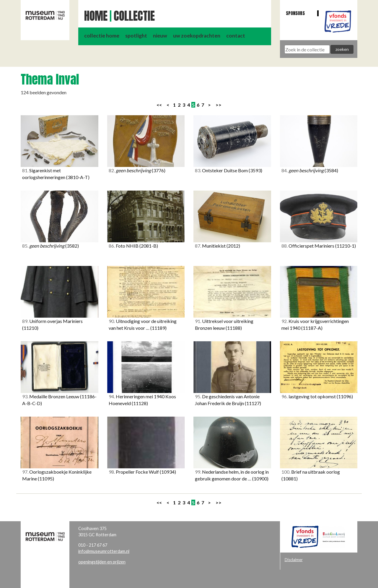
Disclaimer (294, 560)
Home (96, 16)
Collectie (134, 16)
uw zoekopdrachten (197, 36)
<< (159, 105)
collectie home (102, 36)
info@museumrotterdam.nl (104, 551)
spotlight (136, 36)
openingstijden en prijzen (102, 562)
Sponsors (295, 13)
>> (219, 105)
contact (236, 36)
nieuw (160, 36)
